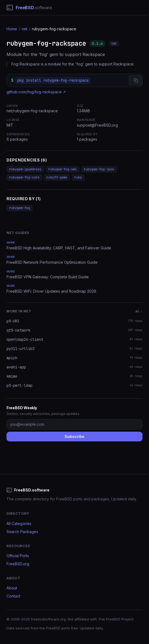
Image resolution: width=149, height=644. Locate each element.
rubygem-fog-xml (63, 169)
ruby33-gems (57, 177)
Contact (13, 596)
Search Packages (22, 532)
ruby (78, 177)
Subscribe (74, 436)
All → (139, 311)
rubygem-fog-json (99, 169)
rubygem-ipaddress (25, 169)
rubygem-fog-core (24, 177)
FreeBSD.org (18, 564)
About (12, 588)
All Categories (19, 524)
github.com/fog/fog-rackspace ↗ (36, 92)
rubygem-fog (20, 208)
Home (12, 29)
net (24, 29)
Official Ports (18, 556)
